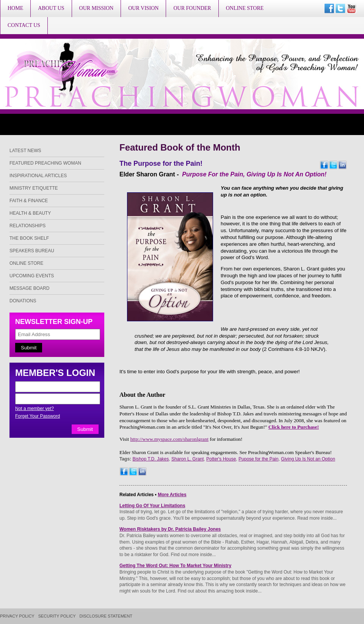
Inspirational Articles (38, 176)
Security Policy (57, 616)
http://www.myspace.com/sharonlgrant (169, 439)
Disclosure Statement (106, 616)
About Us (51, 8)
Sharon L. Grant (187, 459)
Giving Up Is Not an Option (308, 459)
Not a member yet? (35, 409)
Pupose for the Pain (258, 459)
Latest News (25, 151)
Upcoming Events (32, 276)
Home (15, 8)
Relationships (27, 226)
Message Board (29, 288)
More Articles (172, 495)
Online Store (245, 8)
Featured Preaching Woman (45, 163)
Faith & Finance (29, 201)
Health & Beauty (30, 213)
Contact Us (24, 25)
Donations (23, 301)
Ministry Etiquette (34, 188)
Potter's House (221, 459)
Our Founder (192, 8)
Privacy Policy (17, 616)
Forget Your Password (38, 416)
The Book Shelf (29, 238)
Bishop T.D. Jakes (151, 459)
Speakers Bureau (32, 251)
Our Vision (143, 8)
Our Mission (96, 8)
